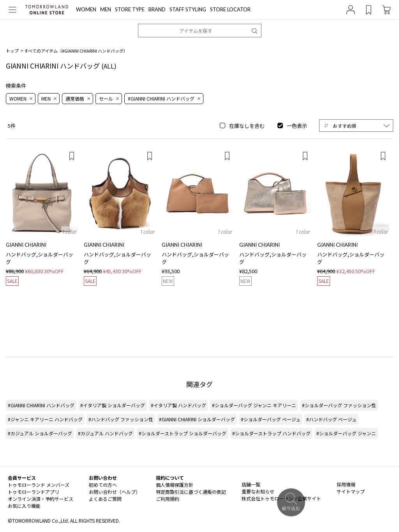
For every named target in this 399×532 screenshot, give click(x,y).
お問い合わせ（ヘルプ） (115, 492)
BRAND (157, 10)
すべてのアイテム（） (76, 51)
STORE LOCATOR (230, 10)
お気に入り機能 (24, 506)
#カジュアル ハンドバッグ (105, 433)
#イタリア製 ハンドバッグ (178, 405)
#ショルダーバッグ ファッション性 (339, 405)
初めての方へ (103, 485)
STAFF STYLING (188, 10)
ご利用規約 (168, 499)
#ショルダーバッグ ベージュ (271, 419)
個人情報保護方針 (175, 485)
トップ (12, 51)
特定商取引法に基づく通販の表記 (191, 492)
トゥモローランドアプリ (34, 492)
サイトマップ (351, 491)
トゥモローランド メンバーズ (39, 485)
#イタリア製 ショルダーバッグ (113, 405)
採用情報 (346, 484)
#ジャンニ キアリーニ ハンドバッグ (45, 419)
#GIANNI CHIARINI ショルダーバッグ (197, 419)
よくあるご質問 (105, 499)
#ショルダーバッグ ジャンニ (346, 433)
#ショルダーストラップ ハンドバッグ (271, 433)
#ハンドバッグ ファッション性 (121, 419)
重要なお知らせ (258, 491)
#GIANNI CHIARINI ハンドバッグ (41, 405)
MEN (106, 10)
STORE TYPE (130, 10)
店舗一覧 (251, 484)
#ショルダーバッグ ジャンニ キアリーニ (254, 405)
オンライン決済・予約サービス (41, 499)
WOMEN (86, 10)
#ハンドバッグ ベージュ (331, 419)
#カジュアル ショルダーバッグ (40, 433)
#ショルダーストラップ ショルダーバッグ (183, 433)
